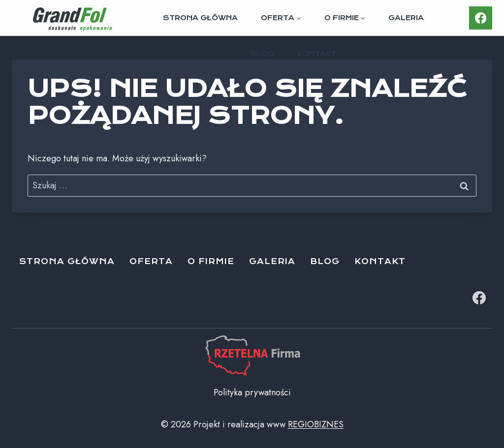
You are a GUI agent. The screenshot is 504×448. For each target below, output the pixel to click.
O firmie (211, 261)
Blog (262, 54)
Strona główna (200, 18)
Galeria (406, 18)
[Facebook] (481, 18)
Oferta (151, 261)
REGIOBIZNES (316, 424)
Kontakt (317, 54)
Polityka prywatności (252, 392)
